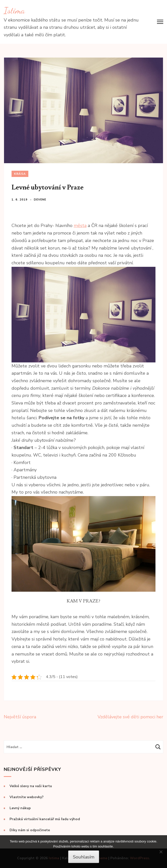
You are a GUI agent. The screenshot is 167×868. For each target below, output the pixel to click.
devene (40, 200)
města (80, 226)
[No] (161, 852)
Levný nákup (20, 808)
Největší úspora (20, 717)
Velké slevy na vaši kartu (31, 786)
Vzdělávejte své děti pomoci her (130, 717)
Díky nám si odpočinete (30, 830)
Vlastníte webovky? (27, 797)
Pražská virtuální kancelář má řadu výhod (45, 819)
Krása (20, 174)
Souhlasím (84, 857)
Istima (14, 11)
